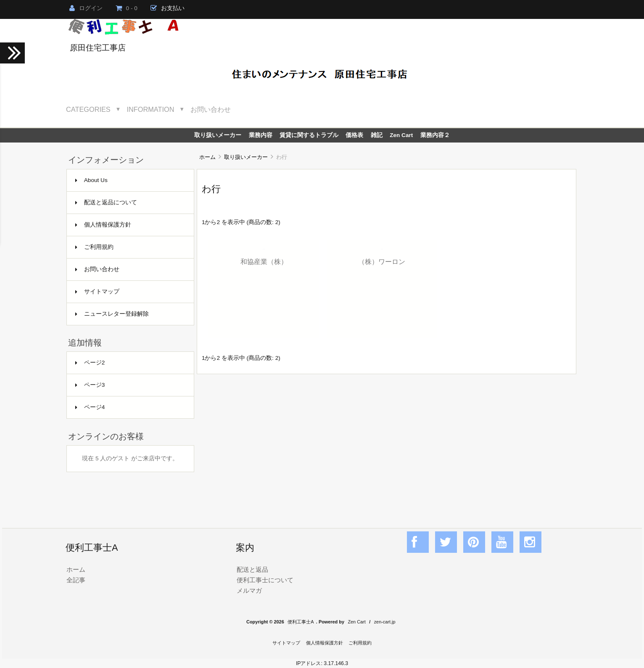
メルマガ (249, 590)
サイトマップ (97, 292)
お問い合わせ (211, 109)
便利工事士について (265, 580)
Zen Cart (401, 135)
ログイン (86, 8)
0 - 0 (127, 8)
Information (151, 109)
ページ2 (90, 363)
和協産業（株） (264, 261)
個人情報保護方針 (103, 225)
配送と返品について (106, 202)
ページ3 (90, 385)
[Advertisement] (387, 442)
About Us (91, 180)
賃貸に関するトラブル (309, 135)
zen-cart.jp (385, 622)
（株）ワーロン (382, 261)
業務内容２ (435, 135)
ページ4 (90, 407)
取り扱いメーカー (246, 157)
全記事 (76, 580)
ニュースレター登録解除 (112, 314)
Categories (88, 109)
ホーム (207, 157)
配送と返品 (252, 569)
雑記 (377, 135)
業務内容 (261, 135)
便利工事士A (301, 622)
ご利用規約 (94, 247)
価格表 (354, 135)
